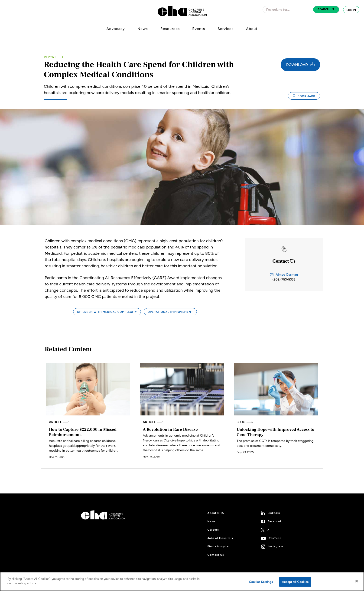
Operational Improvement (170, 312)
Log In (351, 10)
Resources (170, 29)
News (143, 29)
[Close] (357, 581)
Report (50, 57)
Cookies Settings (261, 582)
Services (226, 29)
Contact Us (216, 555)
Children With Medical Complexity (107, 312)
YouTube (275, 538)
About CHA (216, 513)
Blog (245, 422)
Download (300, 65)
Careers (213, 530)
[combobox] (289, 10)
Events (199, 29)
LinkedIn (274, 513)
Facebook (275, 521)
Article (59, 422)
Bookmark (304, 96)
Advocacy (116, 29)
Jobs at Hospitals (220, 538)
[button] (326, 10)
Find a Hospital (219, 546)
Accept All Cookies (295, 582)
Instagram (276, 546)
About (252, 29)
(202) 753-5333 (284, 279)
